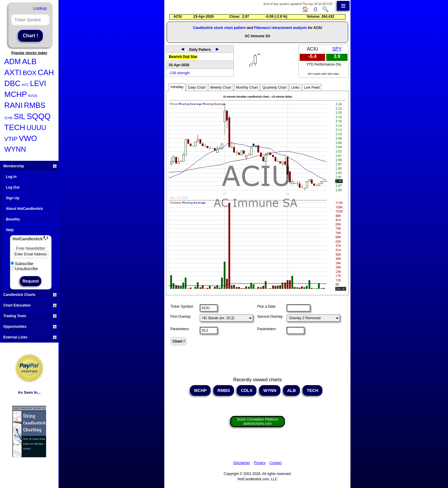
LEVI (38, 83)
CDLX (247, 390)
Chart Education (30, 305)
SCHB (9, 118)
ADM (13, 61)
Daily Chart (197, 87)
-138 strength (179, 73)
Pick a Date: (267, 307)
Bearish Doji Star (183, 57)
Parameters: (180, 329)
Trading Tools (30, 316)
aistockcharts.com (257, 421)
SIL (20, 116)
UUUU (36, 128)
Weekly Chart (221, 87)
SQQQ (39, 116)
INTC (25, 85)
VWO (28, 138)
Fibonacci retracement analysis (281, 28)
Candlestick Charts (30, 295)
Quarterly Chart (275, 87)
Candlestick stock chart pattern (219, 28)
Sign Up (13, 198)
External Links (30, 337)
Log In (11, 177)
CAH (46, 72)
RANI (14, 105)
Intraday (177, 87)
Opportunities (30, 327)
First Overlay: (181, 317)
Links (295, 87)
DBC (13, 83)
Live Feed (312, 87)
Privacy (260, 463)
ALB (29, 61)
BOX (30, 73)
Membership (30, 166)
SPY (337, 49)
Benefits (13, 219)
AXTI (13, 72)
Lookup (40, 8)
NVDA (33, 96)
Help (10, 230)
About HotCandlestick (24, 209)
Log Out (13, 187)
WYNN (15, 149)
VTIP (11, 139)
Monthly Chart (247, 87)
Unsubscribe (24, 269)
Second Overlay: (270, 317)
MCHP (16, 94)
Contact (276, 463)
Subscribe (22, 264)
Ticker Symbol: (182, 307)
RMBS (35, 105)
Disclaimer (242, 463)
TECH (15, 127)
